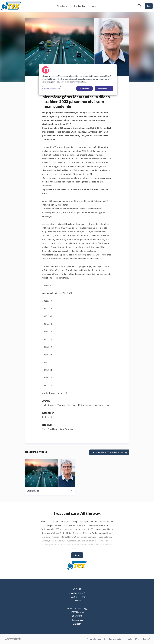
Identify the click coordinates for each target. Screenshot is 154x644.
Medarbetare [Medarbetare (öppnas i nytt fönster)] (77, 620)
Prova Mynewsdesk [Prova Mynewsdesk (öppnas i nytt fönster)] (96, 639)
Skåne (45, 429)
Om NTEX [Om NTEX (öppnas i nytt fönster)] (77, 616)
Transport (62, 405)
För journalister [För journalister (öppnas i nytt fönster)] (116, 639)
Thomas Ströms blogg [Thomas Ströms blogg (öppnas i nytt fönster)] (77, 608)
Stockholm (53, 429)
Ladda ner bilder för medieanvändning (109, 452)
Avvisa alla (85, 89)
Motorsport (72, 405)
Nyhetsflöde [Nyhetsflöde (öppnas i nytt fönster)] (133, 639)
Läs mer (77, 555)
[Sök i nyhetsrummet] (139, 6)
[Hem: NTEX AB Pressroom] (11, 6)
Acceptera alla (104, 89)
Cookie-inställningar (51, 88)
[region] (78, 80)
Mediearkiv (80, 6)
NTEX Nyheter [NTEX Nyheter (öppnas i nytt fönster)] (77, 612)
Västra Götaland (66, 429)
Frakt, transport (50, 405)
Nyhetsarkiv (63, 6)
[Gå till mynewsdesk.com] (12, 639)
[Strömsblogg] (50, 473)
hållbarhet (47, 417)
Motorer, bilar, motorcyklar (97, 405)
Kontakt (95, 6)
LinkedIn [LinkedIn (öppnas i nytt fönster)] (77, 624)
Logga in (147, 639)
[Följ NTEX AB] (149, 6)
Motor (81, 405)
